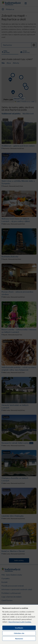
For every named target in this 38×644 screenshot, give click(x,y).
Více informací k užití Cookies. (20, 622)
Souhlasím (19, 628)
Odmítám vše (19, 633)
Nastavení (19, 639)
